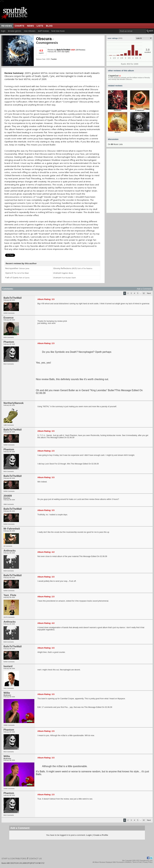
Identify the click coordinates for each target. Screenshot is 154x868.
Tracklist (54, 59)
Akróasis (118, 132)
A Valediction (140, 110)
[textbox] (133, 31)
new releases (30, 31)
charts (20, 26)
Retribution (118, 110)
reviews (7, 26)
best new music (58, 31)
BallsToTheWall (63, 50)
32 (144, 293)
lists (40, 26)
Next (149, 293)
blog (49, 26)
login (3, 31)
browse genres (15, 31)
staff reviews (43, 31)
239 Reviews (80, 50)
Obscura (45, 39)
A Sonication (140, 132)
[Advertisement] (31, 182)
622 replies (66, 52)
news (30, 26)
